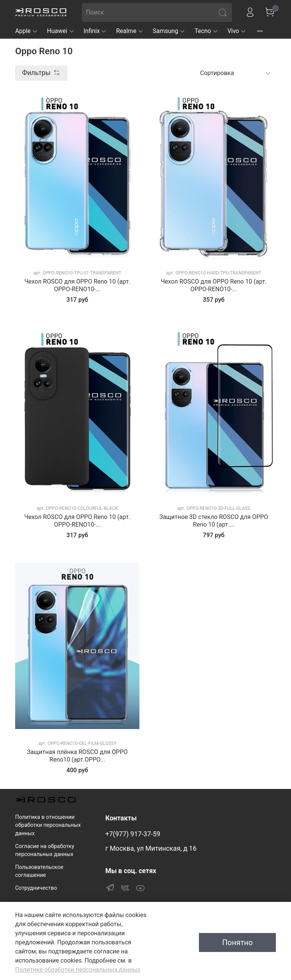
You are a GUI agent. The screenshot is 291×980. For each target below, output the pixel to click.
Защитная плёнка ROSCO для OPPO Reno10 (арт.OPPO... (77, 756)
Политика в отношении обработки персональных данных (48, 825)
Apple (27, 31)
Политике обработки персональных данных (78, 970)
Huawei (61, 31)
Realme (130, 31)
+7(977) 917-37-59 (133, 834)
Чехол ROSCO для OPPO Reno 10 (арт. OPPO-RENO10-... (77, 285)
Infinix (95, 31)
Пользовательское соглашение (39, 871)
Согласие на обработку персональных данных (45, 851)
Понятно (237, 942)
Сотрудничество (36, 888)
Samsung (169, 31)
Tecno (206, 31)
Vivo (237, 31)
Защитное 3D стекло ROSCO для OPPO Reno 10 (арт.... (214, 521)
